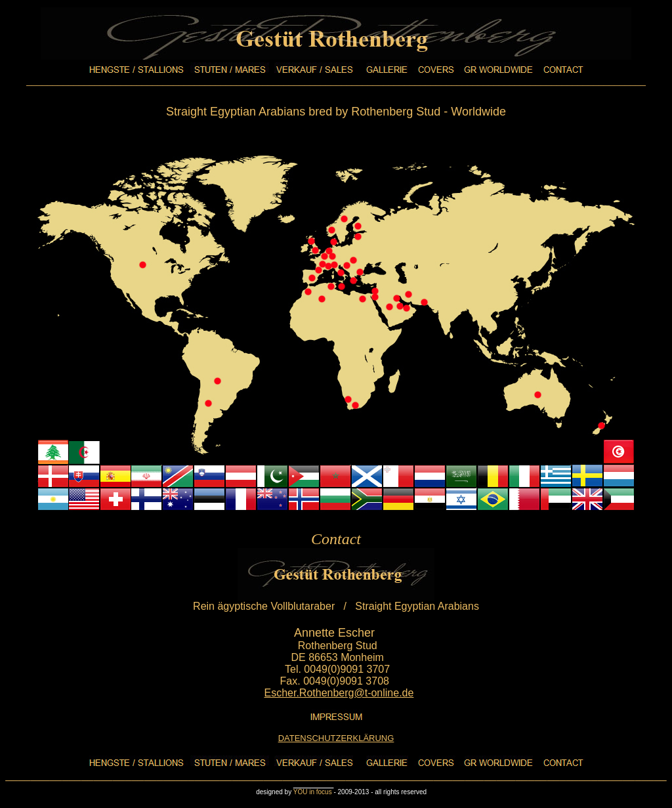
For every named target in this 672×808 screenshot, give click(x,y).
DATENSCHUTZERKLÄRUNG (336, 738)
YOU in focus (314, 792)
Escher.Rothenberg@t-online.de (339, 693)
